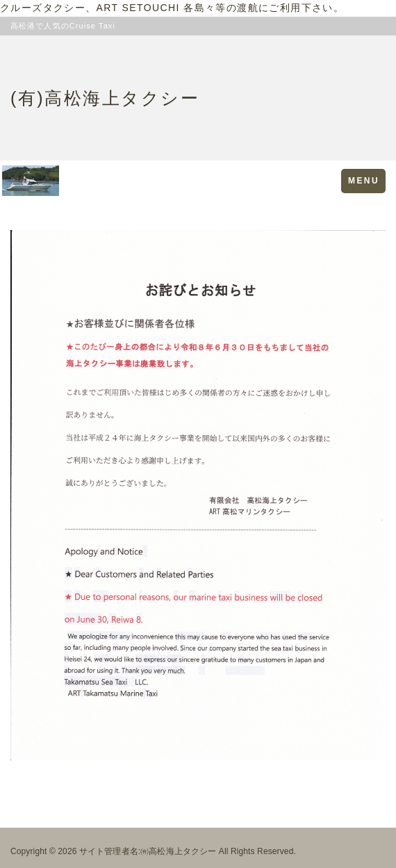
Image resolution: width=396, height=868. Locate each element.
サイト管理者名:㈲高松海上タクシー (148, 851)
